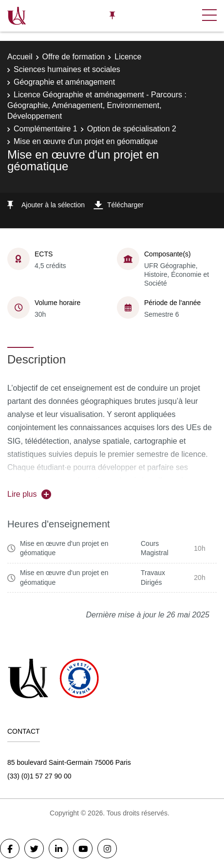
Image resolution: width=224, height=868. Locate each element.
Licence (128, 57)
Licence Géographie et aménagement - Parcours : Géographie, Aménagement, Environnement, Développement (97, 106)
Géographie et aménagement (64, 82)
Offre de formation (74, 57)
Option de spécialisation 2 (132, 129)
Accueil (20, 57)
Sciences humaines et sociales (67, 69)
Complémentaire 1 (46, 129)
